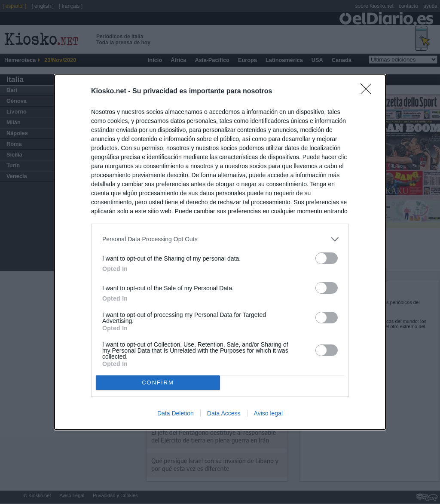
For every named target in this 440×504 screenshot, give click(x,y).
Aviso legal (268, 413)
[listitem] (220, 239)
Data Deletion (176, 413)
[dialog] (220, 252)
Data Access (224, 413)
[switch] (327, 258)
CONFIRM (158, 382)
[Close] (369, 92)
